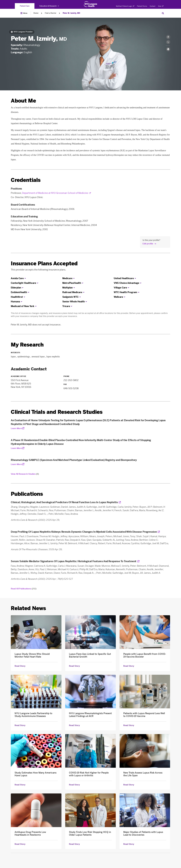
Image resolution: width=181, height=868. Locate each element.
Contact (153, 6)
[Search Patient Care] (163, 13)
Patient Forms (142, 6)
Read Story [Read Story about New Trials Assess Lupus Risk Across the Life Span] (129, 785)
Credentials (26, 180)
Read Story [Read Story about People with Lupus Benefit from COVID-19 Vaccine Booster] (129, 666)
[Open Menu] (24, 13)
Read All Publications (24, 589)
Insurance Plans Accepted (44, 263)
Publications (27, 494)
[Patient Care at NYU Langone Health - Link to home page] (90, 4)
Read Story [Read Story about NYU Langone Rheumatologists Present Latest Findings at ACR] (74, 725)
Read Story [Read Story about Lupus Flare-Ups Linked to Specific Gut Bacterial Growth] (74, 666)
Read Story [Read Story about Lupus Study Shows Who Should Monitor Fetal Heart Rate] (20, 666)
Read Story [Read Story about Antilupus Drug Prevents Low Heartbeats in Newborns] (20, 844)
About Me (23, 101)
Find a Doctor (51, 13)
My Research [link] (27, 345)
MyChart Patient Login (125, 6)
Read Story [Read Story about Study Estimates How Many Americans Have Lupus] (20, 785)
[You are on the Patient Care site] (25, 6)
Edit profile (148, 244)
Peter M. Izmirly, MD (71, 13)
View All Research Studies (25, 474)
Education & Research (49, 6)
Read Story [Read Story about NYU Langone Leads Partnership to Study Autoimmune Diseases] (20, 725)
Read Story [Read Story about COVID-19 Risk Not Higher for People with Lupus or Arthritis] (74, 785)
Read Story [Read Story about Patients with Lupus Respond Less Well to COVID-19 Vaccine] (129, 725)
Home (36, 13)
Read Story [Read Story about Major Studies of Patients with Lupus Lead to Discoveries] (129, 844)
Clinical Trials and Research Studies (57, 412)
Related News (28, 608)
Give (161, 6)
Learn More (16, 428)
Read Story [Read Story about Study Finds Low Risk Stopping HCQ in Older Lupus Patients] (74, 844)
